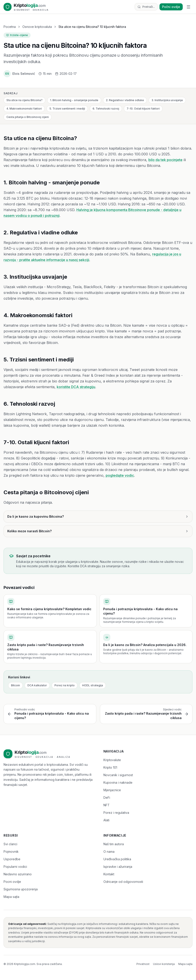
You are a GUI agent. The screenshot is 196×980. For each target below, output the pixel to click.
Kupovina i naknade (118, 782)
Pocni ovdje (12, 882)
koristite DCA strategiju (76, 387)
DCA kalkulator (37, 685)
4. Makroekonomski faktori (24, 109)
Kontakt (109, 874)
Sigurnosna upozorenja (21, 889)
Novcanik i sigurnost (118, 775)
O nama (109, 852)
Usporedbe (12, 859)
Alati (106, 820)
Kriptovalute (112, 760)
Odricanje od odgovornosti (123, 882)
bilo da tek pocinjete (165, 160)
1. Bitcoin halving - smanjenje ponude (74, 100)
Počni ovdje (171, 7)
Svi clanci (10, 844)
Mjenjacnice (112, 790)
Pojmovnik (11, 852)
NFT (107, 805)
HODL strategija (93, 685)
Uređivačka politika (117, 859)
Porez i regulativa (116, 813)
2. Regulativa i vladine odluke (125, 100)
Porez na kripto (65, 685)
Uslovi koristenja (164, 964)
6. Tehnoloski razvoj (106, 109)
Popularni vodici (15, 867)
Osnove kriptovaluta (37, 27)
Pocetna (10, 27)
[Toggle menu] (188, 7)
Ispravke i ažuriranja (118, 867)
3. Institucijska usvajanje (167, 100)
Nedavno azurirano (18, 874)
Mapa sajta (11, 897)
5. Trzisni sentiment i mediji (67, 109)
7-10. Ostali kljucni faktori (143, 109)
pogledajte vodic (120, 475)
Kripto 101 (110, 767)
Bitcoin (16, 685)
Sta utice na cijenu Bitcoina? (24, 100)
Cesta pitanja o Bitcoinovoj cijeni (28, 117)
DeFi (107, 798)
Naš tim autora (114, 844)
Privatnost (143, 964)
